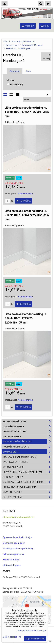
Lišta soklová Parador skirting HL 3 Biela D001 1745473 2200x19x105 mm (26, 318)
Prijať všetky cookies (35, 638)
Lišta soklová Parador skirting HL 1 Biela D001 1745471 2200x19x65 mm (27, 112)
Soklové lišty (28, 452)
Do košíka (23, 201)
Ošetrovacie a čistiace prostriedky (28, 482)
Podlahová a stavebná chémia (20, 487)
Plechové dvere (28, 436)
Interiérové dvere (28, 426)
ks (9, 201)
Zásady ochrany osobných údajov (31, 630)
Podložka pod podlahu (28, 447)
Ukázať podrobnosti (12, 637)
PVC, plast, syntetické (28, 462)
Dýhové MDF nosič (28, 467)
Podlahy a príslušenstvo (28, 441)
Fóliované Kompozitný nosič (28, 457)
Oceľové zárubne (28, 497)
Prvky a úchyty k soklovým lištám (28, 472)
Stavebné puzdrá (28, 492)
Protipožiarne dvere (28, 431)
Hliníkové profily (13, 477)
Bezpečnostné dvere (28, 421)
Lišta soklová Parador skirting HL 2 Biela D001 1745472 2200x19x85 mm (27, 215)
